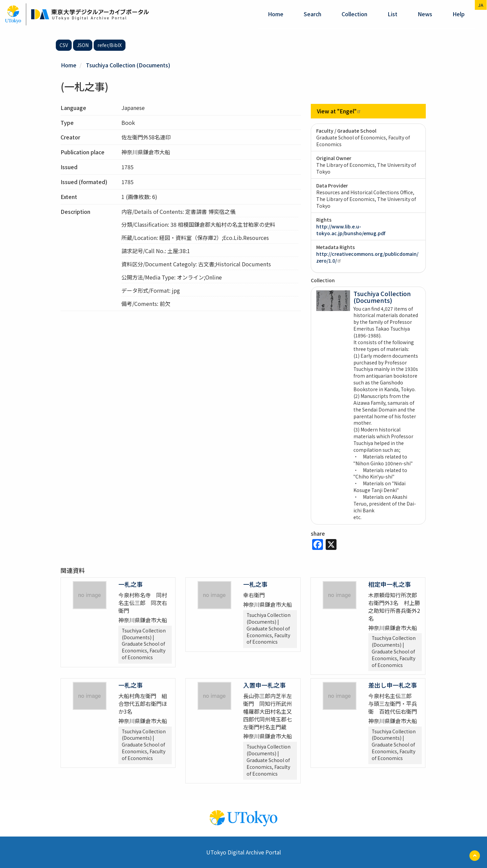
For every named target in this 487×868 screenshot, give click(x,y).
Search (312, 14)
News (425, 14)
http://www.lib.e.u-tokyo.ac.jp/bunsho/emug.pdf (351, 230)
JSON (83, 45)
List (392, 14)
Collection (354, 14)
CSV (64, 45)
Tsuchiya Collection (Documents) (128, 65)
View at (339, 111)
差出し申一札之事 (393, 685)
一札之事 (131, 584)
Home (276, 14)
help (459, 14)
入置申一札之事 (264, 685)
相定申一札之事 (390, 584)
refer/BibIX (110, 45)
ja (481, 5)
